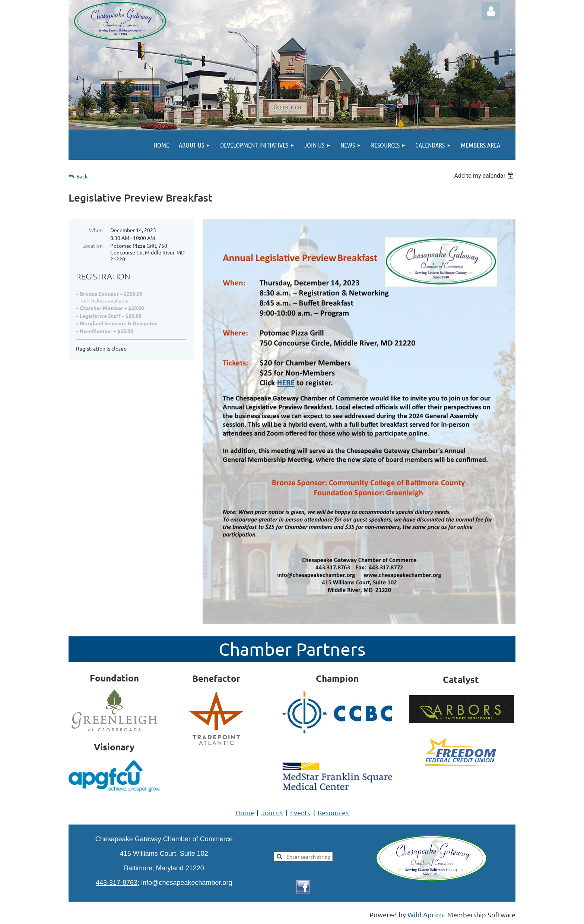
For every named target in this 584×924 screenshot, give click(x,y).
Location (93, 246)
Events (300, 812)
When (96, 230)
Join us (272, 812)
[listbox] (485, 176)
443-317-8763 (117, 883)
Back (82, 176)
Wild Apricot (427, 914)
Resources (333, 812)
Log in (491, 11)
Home (245, 812)
